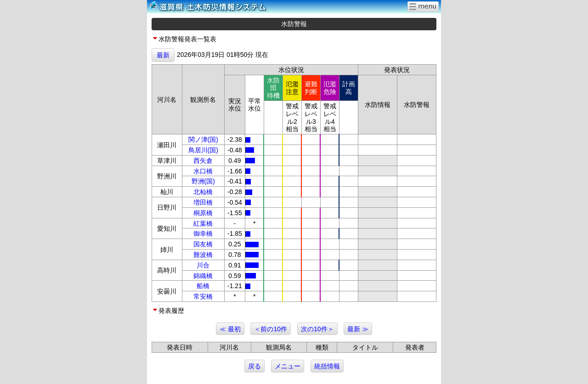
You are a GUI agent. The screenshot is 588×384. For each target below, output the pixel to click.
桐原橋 (203, 213)
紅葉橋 (203, 223)
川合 (203, 265)
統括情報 (327, 366)
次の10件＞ (317, 329)
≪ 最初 (230, 329)
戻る (254, 366)
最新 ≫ (358, 329)
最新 (163, 55)
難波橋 (203, 255)
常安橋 (203, 296)
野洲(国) (203, 181)
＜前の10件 (271, 329)
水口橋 (203, 171)
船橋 (203, 286)
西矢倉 (203, 161)
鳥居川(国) (203, 150)
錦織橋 (203, 276)
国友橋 (203, 244)
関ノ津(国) (203, 139)
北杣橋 (203, 192)
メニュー (288, 366)
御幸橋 (203, 234)
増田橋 (203, 202)
